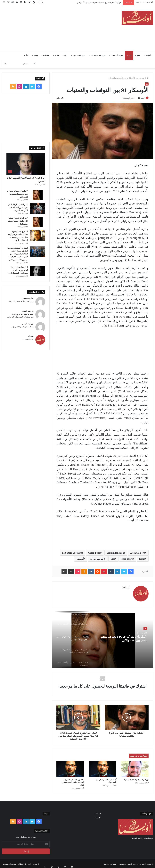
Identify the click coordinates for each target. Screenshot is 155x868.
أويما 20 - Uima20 (110, 863)
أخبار (139, 55)
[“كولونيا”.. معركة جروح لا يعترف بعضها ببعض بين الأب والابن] (37, 195)
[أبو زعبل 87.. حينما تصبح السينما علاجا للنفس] (26, 164)
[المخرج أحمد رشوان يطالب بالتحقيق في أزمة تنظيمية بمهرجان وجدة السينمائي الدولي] (37, 235)
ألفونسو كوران (97, 559)
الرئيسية (148, 55)
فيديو (57, 55)
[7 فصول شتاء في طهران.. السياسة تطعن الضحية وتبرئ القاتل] (70, 768)
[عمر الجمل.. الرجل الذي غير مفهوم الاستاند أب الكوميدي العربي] (37, 208)
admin (31, 336)
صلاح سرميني (28, 298)
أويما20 (141, 98)
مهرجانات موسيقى (98, 55)
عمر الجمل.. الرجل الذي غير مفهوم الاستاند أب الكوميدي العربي (18, 207)
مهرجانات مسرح (79, 55)
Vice (113, 559)
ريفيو (36, 55)
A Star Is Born (138, 553)
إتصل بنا (98, 816)
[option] (102, 638)
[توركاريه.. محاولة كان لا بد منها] (135, 768)
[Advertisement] (51, 28)
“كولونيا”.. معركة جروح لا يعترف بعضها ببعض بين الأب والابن (99, 2)
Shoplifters (127, 559)
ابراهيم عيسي (28, 311)
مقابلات (46, 55)
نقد (130, 55)
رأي (66, 55)
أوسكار (80, 559)
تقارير (26, 55)
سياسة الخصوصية (10, 863)
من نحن (98, 812)
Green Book (94, 553)
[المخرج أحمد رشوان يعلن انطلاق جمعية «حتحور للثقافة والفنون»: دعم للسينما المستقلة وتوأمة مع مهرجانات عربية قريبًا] (37, 252)
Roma (142, 559)
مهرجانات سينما (117, 55)
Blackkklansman (115, 553)
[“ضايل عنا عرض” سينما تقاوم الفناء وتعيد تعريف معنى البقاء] (37, 222)
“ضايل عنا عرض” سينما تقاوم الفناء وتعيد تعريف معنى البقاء (18, 221)
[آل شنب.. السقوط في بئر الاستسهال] (103, 768)
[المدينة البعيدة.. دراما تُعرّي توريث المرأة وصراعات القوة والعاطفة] (37, 271)
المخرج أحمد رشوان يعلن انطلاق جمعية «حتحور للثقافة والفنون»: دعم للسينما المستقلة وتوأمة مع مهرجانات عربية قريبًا (17, 254)
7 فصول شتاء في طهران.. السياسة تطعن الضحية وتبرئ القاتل (73, 781)
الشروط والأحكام (25, 863)
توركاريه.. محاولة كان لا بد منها (136, 778)
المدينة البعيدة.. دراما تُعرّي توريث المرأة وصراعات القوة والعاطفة (18, 270)
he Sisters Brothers (72, 553)
